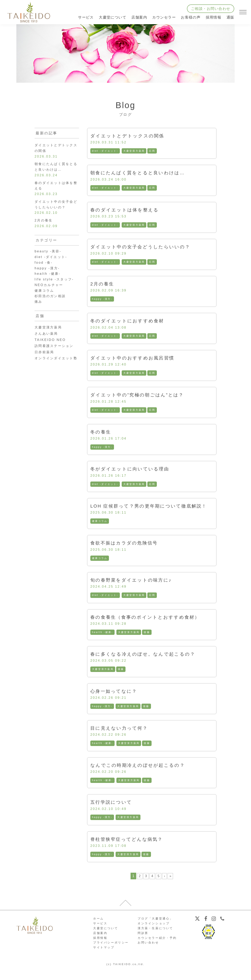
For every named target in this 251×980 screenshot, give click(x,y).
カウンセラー (164, 17)
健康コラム (100, 527)
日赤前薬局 (45, 366)
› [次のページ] (165, 887)
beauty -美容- (49, 260)
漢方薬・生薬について (155, 940)
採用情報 (214, 17)
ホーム (99, 930)
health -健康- (103, 640)
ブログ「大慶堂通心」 (155, 930)
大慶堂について (106, 940)
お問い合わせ (148, 954)
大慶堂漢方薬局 (135, 151)
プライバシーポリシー (111, 954)
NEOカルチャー (51, 297)
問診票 (143, 944)
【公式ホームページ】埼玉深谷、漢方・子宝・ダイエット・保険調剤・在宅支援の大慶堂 (29, 12)
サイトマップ (104, 959)
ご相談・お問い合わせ (211, 9)
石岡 (153, 151)
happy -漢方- (102, 302)
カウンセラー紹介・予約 (157, 949)
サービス (100, 935)
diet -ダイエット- (105, 151)
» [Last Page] (171, 887)
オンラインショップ (154, 935)
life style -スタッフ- (56, 290)
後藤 (148, 640)
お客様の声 (191, 17)
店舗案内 (100, 944)
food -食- (45, 272)
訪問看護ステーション (56, 359)
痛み (39, 315)
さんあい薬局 (48, 347)
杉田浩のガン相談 (52, 309)
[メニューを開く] (243, 12)
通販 (230, 17)
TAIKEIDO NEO (52, 353)
